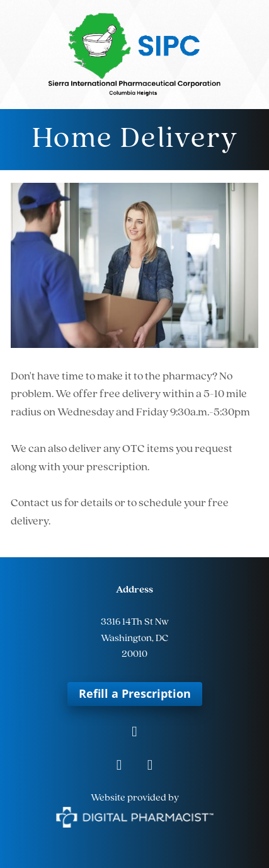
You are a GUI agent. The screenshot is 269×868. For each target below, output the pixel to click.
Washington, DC (134, 639)
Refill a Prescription (135, 693)
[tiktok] (150, 766)
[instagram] (119, 766)
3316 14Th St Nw (135, 622)
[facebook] (134, 733)
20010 (134, 654)
